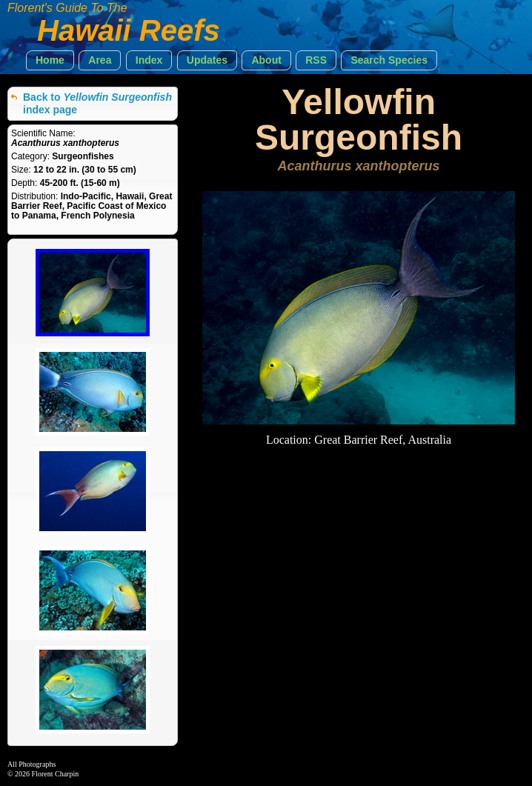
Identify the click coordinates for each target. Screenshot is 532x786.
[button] (50, 60)
